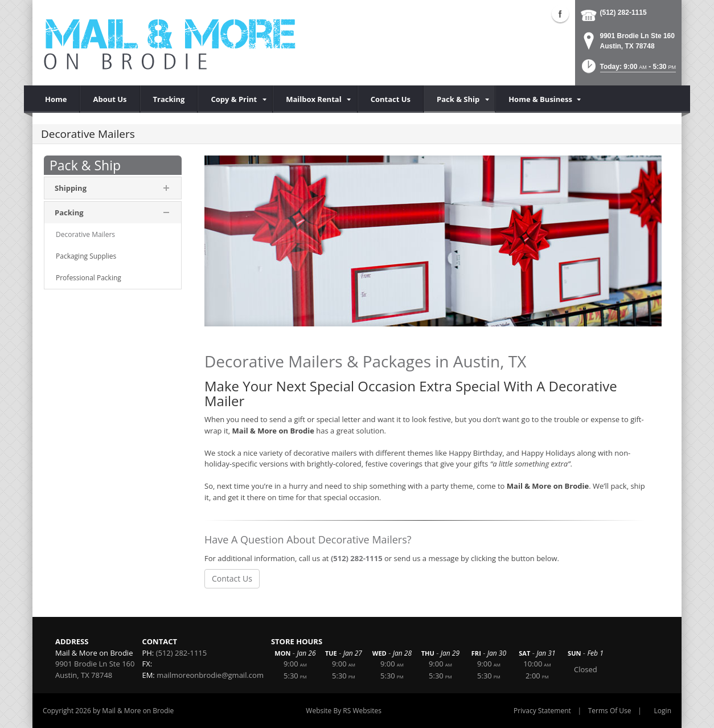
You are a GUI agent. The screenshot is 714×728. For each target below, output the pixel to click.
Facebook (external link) (560, 14)
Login (663, 711)
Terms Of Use (610, 711)
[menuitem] (235, 99)
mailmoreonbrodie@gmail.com (210, 675)
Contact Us (232, 578)
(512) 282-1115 (623, 13)
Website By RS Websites (344, 711)
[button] (628, 70)
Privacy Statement (542, 711)
